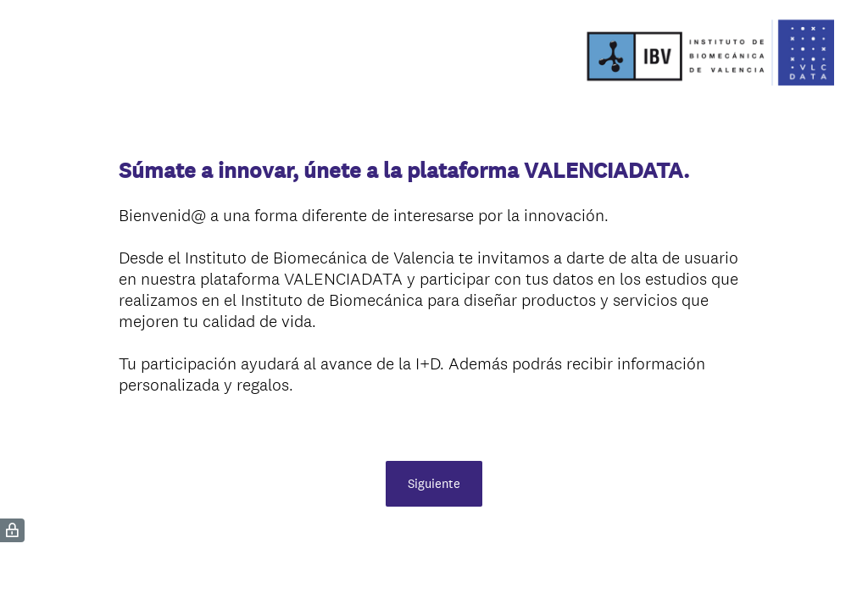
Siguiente (434, 483)
